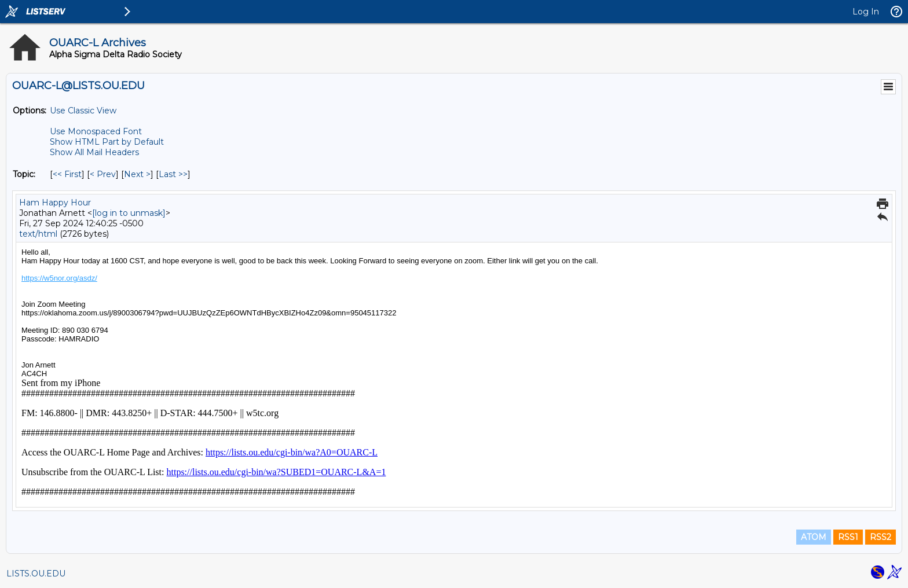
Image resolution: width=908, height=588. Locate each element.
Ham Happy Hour (55, 203)
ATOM (814, 537)
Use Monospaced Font (96, 131)
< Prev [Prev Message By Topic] (103, 174)
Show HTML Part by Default (107, 142)
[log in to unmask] (129, 213)
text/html (38, 234)
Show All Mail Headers (94, 152)
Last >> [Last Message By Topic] (173, 174)
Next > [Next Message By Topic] (137, 174)
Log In (866, 12)
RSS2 (880, 537)
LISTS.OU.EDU (36, 574)
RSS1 (848, 537)
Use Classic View (83, 111)
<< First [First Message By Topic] (67, 174)
